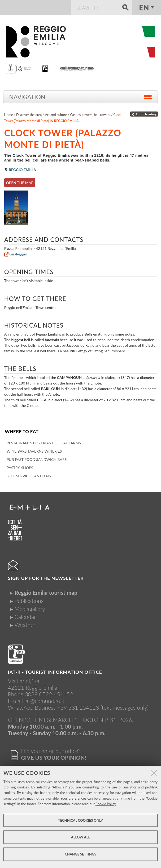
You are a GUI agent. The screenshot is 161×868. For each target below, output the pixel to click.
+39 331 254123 (78, 707)
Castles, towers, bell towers (90, 115)
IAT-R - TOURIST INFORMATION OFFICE (55, 672)
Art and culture (56, 115)
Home (8, 115)
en (144, 7)
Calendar (25, 617)
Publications (29, 601)
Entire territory (144, 114)
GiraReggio (18, 254)
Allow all (80, 837)
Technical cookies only (80, 820)
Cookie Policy (106, 804)
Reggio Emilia (20, 170)
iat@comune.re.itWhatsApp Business (36, 704)
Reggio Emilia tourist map (46, 592)
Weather (25, 625)
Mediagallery (30, 609)
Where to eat (22, 431)
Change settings (80, 854)
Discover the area (29, 115)
